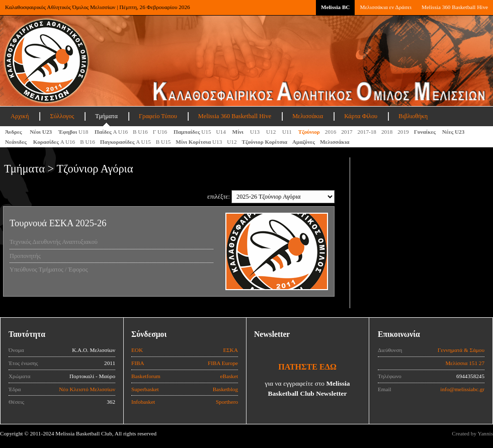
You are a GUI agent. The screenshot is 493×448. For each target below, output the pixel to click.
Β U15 (163, 142)
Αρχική (20, 116)
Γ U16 (161, 132)
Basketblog (225, 389)
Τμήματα (106, 116)
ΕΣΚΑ (230, 350)
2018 (387, 132)
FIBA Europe (223, 363)
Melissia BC (336, 7)
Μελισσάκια (308, 116)
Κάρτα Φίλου (361, 116)
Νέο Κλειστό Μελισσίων (87, 389)
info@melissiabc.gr (462, 389)
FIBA (138, 363)
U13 (256, 132)
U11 (288, 132)
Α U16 (111, 132)
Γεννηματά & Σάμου (461, 350)
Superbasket (145, 389)
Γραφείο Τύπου (158, 116)
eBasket (229, 376)
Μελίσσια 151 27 (465, 363)
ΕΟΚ (137, 350)
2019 (403, 132)
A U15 (126, 142)
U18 (74, 132)
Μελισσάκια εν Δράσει (385, 7)
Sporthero (227, 402)
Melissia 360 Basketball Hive (455, 7)
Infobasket (143, 402)
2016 (331, 132)
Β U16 (140, 132)
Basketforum (146, 376)
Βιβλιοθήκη (413, 116)
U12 (272, 132)
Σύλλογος (62, 116)
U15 (192, 132)
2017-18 (367, 132)
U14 (222, 132)
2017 (347, 132)
